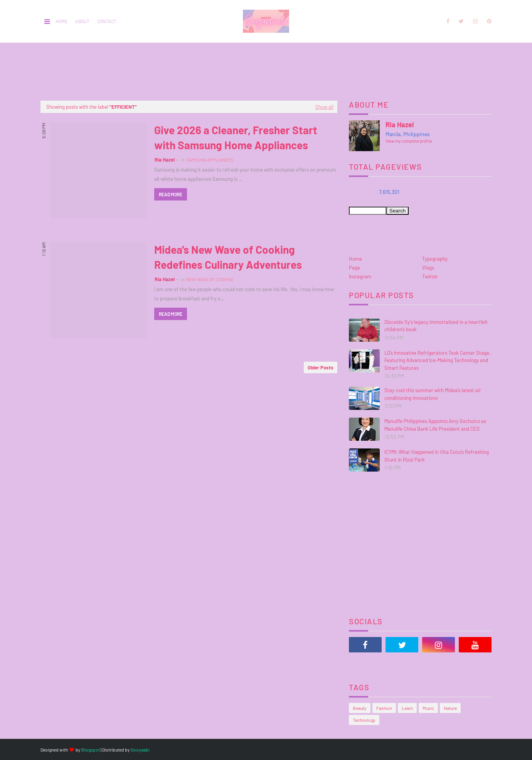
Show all (324, 107)
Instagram (360, 276)
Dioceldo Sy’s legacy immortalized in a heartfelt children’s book (436, 326)
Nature (450, 708)
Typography (435, 259)
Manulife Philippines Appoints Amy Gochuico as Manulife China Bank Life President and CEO (435, 425)
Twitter (430, 276)
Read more (171, 194)
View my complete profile (409, 141)
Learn (407, 708)
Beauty (360, 708)
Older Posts (321, 367)
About (82, 21)
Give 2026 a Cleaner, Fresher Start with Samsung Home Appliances (236, 137)
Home (61, 21)
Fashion (384, 708)
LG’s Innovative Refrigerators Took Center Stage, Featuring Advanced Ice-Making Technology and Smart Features (437, 360)
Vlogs (428, 268)
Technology (364, 720)
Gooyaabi (140, 750)
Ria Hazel (165, 160)
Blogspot (91, 750)
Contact (107, 21)
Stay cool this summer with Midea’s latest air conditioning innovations (433, 394)
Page (354, 268)
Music (428, 708)
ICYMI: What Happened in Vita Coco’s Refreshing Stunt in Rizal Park (437, 456)
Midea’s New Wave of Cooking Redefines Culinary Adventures (228, 257)
